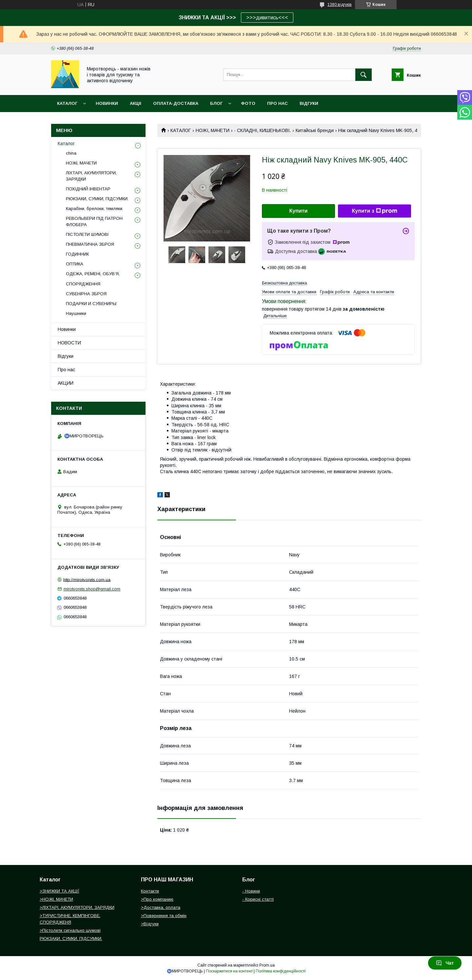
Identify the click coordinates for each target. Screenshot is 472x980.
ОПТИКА (75, 264)
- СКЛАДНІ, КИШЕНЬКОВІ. (262, 130)
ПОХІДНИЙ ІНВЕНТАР (88, 189)
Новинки (67, 329)
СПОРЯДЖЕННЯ (83, 284)
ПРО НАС (277, 103)
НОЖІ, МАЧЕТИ (213, 130)
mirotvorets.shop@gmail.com (92, 589)
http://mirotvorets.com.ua (87, 579)
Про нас (66, 370)
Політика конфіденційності (281, 971)
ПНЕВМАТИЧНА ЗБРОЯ (90, 244)
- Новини (251, 891)
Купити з (374, 211)
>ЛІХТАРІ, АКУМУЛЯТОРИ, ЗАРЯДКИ (77, 907)
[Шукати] (364, 75)
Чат (445, 963)
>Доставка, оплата (161, 907)
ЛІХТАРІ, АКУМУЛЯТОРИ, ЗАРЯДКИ (91, 176)
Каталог (67, 103)
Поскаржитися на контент (229, 971)
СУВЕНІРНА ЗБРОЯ (86, 294)
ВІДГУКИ (309, 103)
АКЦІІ (136, 103)
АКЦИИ (66, 383)
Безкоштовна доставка (284, 283)
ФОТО (248, 103)
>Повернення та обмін (164, 916)
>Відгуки (150, 924)
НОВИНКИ (107, 103)
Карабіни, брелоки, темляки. (95, 209)
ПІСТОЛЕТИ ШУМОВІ (87, 234)
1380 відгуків (340, 5)
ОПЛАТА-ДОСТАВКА (176, 103)
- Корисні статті (258, 899)
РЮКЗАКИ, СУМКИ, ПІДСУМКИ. (97, 199)
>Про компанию (157, 899)
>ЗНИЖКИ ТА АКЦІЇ (59, 891)
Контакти (150, 891)
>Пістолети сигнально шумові (70, 930)
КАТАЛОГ (181, 130)
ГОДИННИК (77, 254)
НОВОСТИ (69, 343)
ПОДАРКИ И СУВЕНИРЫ (91, 304)
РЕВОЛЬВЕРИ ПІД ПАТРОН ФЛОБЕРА (94, 221)
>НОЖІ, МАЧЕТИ (56, 899)
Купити (299, 211)
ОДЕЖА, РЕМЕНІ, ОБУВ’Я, (93, 274)
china (71, 153)
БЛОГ (216, 103)
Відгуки (66, 356)
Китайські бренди (315, 130)
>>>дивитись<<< (267, 18)
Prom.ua (267, 965)
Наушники (76, 313)
